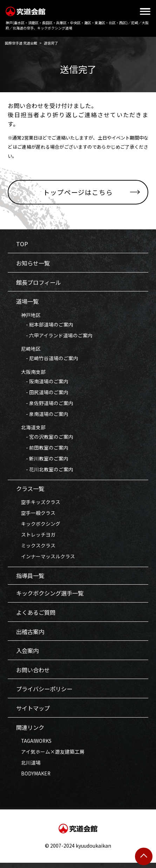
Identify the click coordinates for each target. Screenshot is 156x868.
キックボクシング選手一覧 (52, 597)
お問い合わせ (34, 674)
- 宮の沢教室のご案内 (45, 439)
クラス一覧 (31, 491)
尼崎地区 (28, 350)
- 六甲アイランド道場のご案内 (54, 336)
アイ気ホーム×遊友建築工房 (50, 756)
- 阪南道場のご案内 (42, 383)
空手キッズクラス (38, 505)
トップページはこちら (78, 192)
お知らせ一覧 (34, 264)
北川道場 (28, 767)
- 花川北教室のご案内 (45, 472)
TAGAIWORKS (34, 746)
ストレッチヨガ (36, 537)
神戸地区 (28, 316)
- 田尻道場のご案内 (42, 394)
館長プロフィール (40, 283)
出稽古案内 (31, 635)
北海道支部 (31, 429)
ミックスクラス (36, 548)
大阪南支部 (31, 373)
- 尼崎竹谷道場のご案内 (47, 359)
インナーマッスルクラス (46, 559)
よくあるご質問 (37, 616)
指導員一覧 (31, 579)
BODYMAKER (33, 779)
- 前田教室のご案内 (42, 450)
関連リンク (31, 732)
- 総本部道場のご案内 (45, 325)
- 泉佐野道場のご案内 (45, 405)
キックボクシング (38, 526)
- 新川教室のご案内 (42, 460)
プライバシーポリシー (46, 694)
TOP (22, 244)
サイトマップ (34, 713)
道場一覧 (28, 302)
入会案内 (28, 655)
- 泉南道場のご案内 (42, 416)
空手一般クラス (36, 516)
